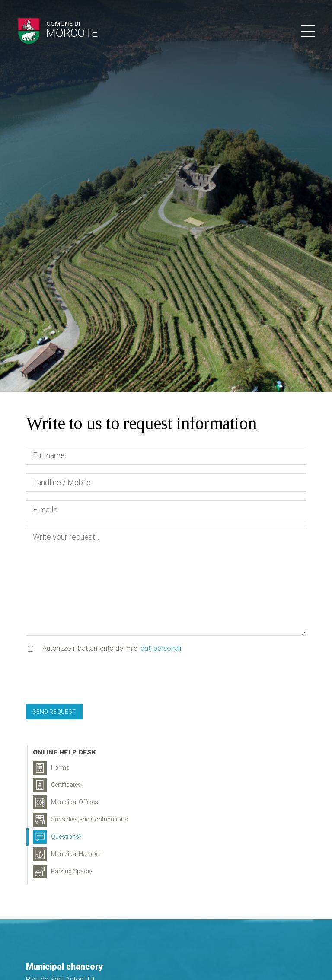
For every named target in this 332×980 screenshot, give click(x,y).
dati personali (161, 648)
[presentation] (92, 678)
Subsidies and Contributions (80, 820)
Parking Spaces (63, 872)
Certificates (57, 785)
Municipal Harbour (67, 854)
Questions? (57, 837)
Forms (51, 768)
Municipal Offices (65, 802)
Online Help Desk (64, 752)
